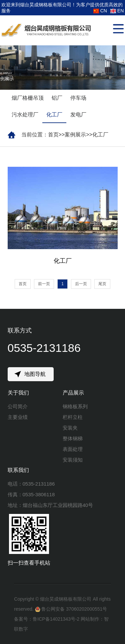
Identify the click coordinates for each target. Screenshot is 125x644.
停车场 (78, 98)
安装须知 (73, 460)
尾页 (102, 284)
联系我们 (18, 470)
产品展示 (73, 393)
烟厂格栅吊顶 (28, 98)
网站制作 (90, 619)
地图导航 (35, 374)
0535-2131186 (44, 348)
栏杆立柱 (73, 417)
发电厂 (78, 115)
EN (117, 11)
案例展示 (75, 135)
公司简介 (18, 406)
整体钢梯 (73, 438)
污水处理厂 (25, 115)
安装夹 (70, 428)
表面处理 (73, 449)
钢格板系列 (75, 406)
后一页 (81, 284)
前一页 (44, 284)
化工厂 (54, 115)
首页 (53, 135)
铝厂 (57, 98)
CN (100, 11)
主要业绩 (18, 417)
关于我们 (18, 393)
